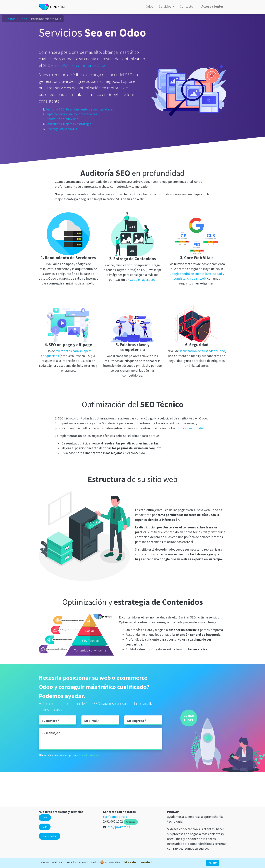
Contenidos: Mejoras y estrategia (68, 124)
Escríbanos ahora (115, 817)
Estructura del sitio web (62, 119)
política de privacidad (136, 862)
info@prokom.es (118, 827)
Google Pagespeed (143, 280)
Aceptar (213, 863)
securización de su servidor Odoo (202, 351)
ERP (45, 827)
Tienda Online (50, 836)
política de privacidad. (88, 755)
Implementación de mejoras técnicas (71, 114)
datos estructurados (190, 428)
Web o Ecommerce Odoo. (85, 65)
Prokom (10, 19)
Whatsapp (131, 822)
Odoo (23, 19)
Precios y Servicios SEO (61, 129)
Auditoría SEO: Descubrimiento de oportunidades (80, 109)
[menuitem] (150, 7)
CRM (45, 817)
